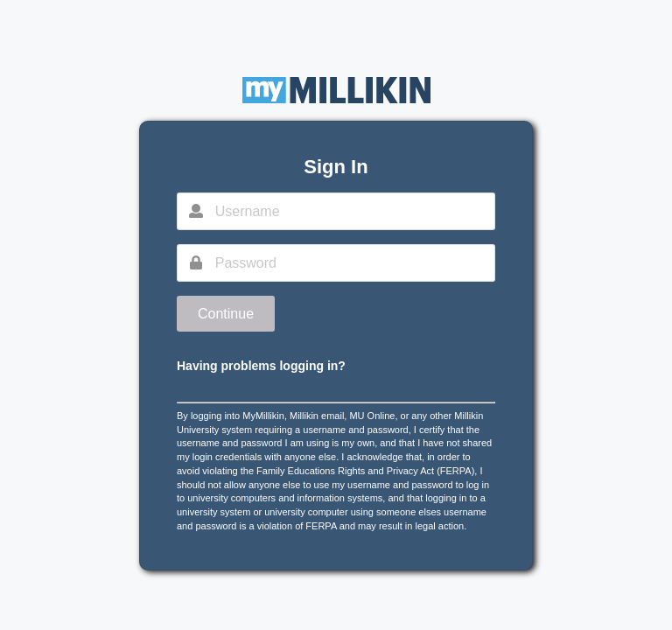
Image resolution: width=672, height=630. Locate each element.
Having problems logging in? (261, 366)
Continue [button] (226, 314)
